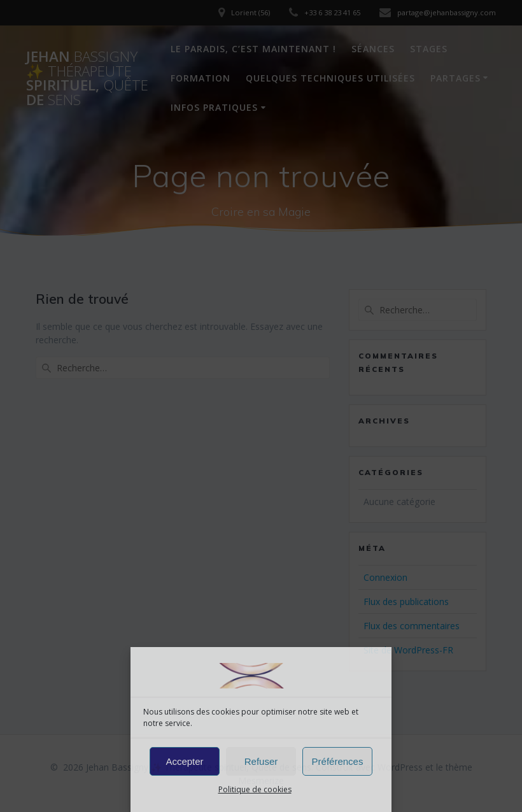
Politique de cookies (255, 789)
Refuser (261, 761)
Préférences (338, 761)
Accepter (184, 761)
